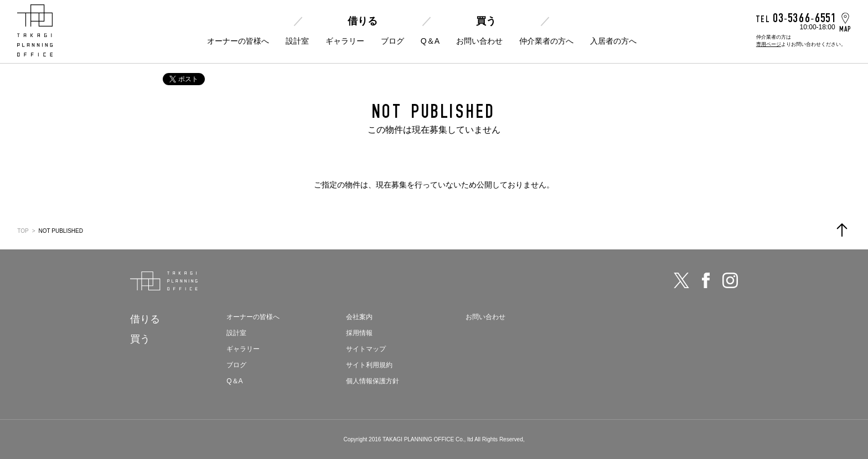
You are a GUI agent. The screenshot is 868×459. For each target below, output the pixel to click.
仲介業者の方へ (546, 41)
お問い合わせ (479, 41)
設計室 (297, 41)
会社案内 (359, 317)
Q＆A (430, 41)
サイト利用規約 (369, 365)
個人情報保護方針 (373, 381)
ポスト (184, 79)
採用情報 (359, 333)
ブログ (392, 41)
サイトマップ (366, 349)
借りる (363, 21)
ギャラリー (345, 41)
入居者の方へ (613, 41)
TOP (23, 231)
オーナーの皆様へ (238, 41)
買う (486, 21)
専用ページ (769, 44)
